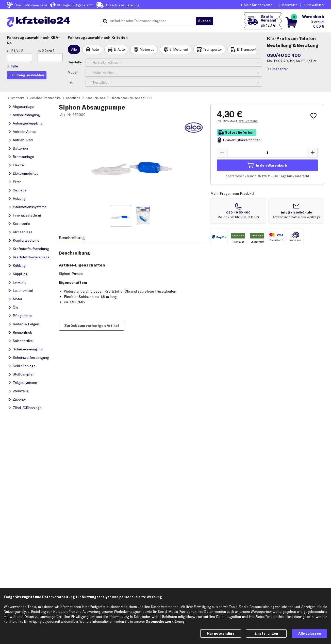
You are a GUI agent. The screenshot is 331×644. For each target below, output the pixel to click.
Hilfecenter (279, 69)
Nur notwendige (221, 633)
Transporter (212, 49)
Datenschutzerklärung (165, 621)
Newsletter (316, 5)
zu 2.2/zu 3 (46, 51)
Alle (74, 49)
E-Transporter (248, 49)
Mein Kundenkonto (258, 5)
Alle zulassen (310, 633)
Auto (95, 49)
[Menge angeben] (267, 153)
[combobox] (150, 21)
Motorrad (147, 49)
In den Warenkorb (271, 165)
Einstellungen (266, 633)
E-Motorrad (179, 49)
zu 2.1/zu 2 (15, 51)
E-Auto (119, 49)
